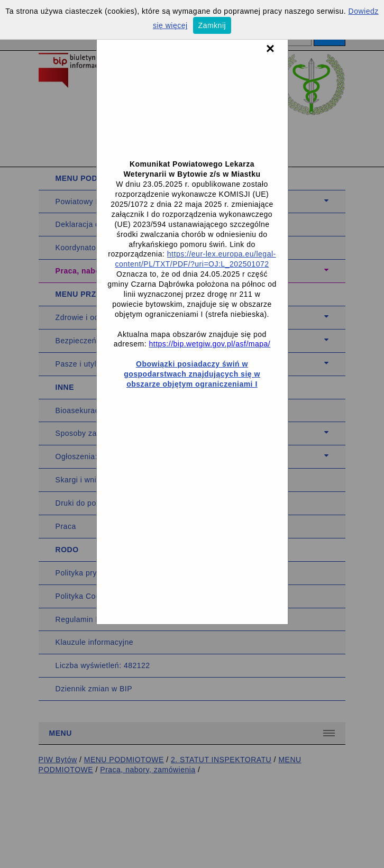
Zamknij (212, 25)
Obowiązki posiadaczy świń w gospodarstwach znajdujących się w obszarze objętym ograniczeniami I (192, 374)
